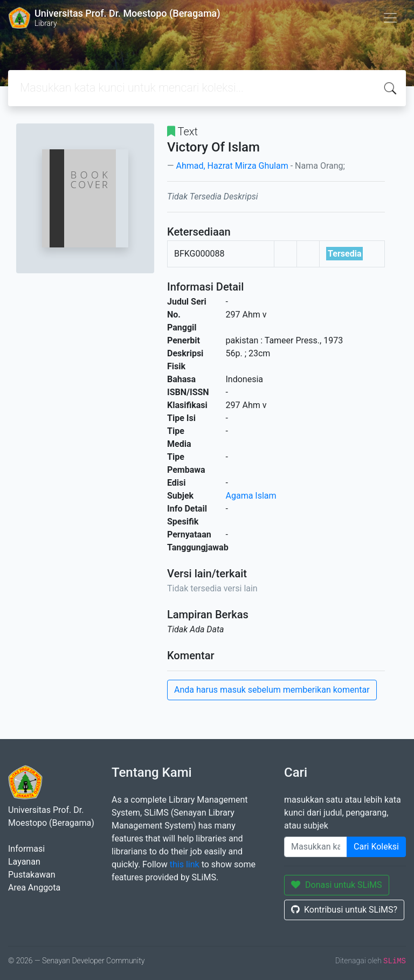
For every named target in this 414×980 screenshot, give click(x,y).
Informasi (26, 849)
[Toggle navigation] (390, 18)
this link (185, 864)
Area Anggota (34, 888)
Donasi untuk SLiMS (337, 885)
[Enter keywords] (316, 847)
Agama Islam (251, 496)
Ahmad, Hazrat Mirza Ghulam (232, 166)
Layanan (24, 862)
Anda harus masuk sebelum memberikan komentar (272, 690)
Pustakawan (32, 875)
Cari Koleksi (376, 847)
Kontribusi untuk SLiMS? (344, 910)
